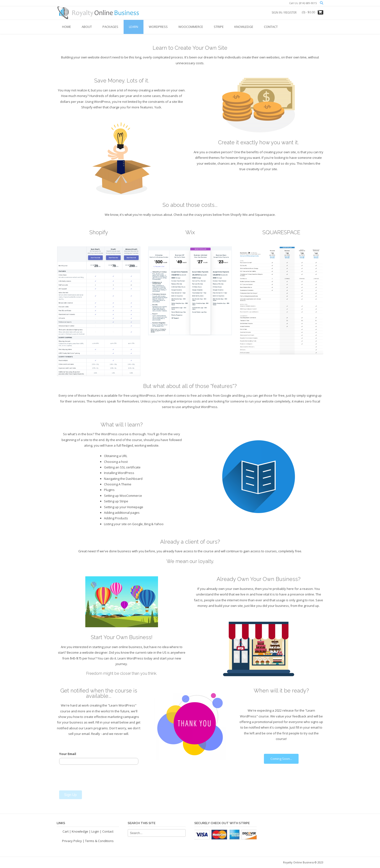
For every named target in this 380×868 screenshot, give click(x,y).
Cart (66, 831)
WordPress (158, 27)
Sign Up (71, 795)
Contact (271, 27)
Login (95, 831)
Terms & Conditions (99, 841)
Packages (110, 27)
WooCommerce (191, 27)
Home (67, 27)
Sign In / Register (284, 12)
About (87, 27)
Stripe (219, 27)
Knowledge (244, 27)
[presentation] (96, 778)
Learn (134, 27)
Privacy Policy (72, 841)
